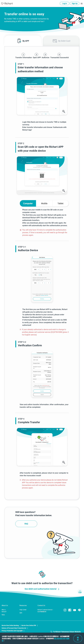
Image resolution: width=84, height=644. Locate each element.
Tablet (60, 203)
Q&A (21, 613)
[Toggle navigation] (82, 4)
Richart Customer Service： (45, 611)
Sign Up (75, 3)
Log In (65, 3)
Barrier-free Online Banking (10, 625)
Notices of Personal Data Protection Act (14, 628)
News (3, 615)
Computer (28, 203)
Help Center (23, 610)
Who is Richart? (4, 611)
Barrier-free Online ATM (29, 625)
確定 (78, 639)
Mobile (44, 203)
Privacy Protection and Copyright (12, 631)
